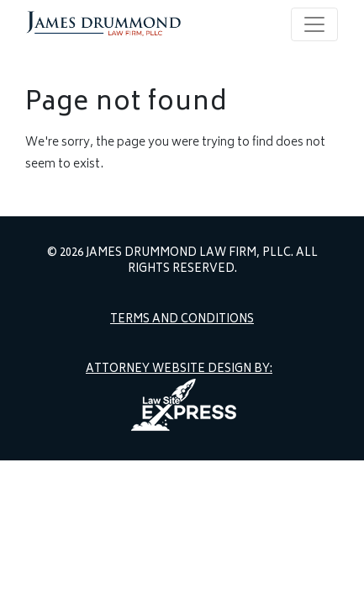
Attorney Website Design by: (179, 370)
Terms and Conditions (182, 321)
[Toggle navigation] (314, 24)
